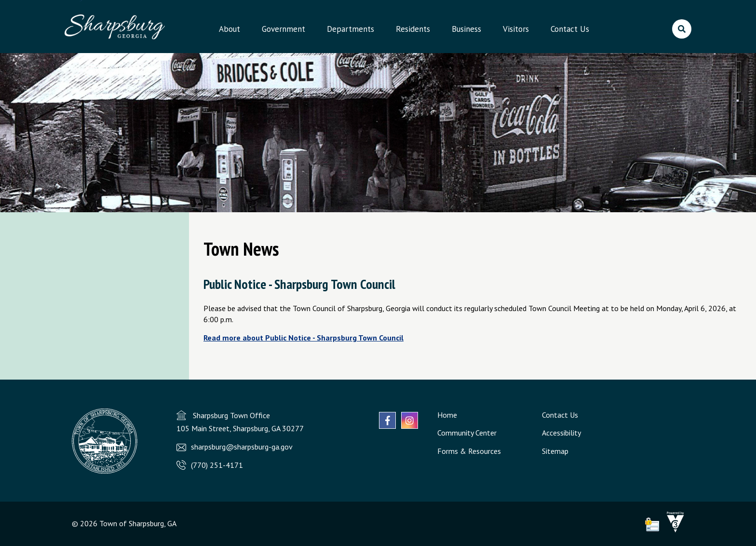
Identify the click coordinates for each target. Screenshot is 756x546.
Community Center (467, 433)
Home (447, 415)
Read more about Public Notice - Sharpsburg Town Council (304, 338)
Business (466, 29)
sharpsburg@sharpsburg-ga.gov (242, 447)
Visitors (516, 29)
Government (283, 29)
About (229, 29)
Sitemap (555, 451)
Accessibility (561, 433)
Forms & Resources (469, 451)
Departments (351, 29)
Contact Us (570, 29)
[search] (682, 29)
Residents (413, 29)
